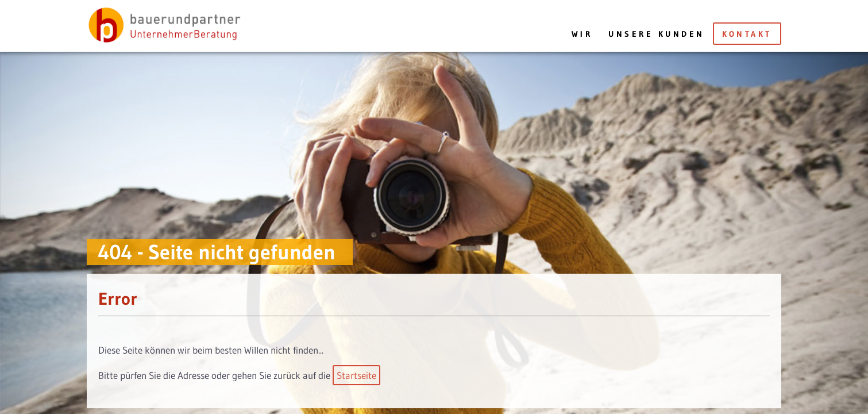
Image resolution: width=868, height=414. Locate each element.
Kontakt (747, 34)
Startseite (356, 375)
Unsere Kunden (656, 34)
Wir (582, 34)
